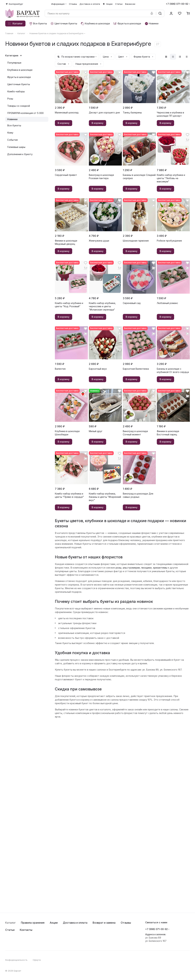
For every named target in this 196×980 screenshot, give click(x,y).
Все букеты (14, 125)
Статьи (10, 930)
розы (118, 568)
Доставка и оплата (75, 923)
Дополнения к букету (20, 154)
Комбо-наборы (16, 91)
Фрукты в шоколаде (19, 77)
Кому (10, 133)
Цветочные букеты (19, 84)
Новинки (12, 119)
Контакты (26, 930)
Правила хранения (33, 923)
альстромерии (131, 568)
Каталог (10, 923)
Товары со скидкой (19, 106)
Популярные (14, 63)
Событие (12, 140)
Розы (10, 99)
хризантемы (160, 568)
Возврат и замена (104, 923)
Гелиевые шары (16, 147)
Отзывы (126, 923)
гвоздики (146, 568)
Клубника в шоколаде (20, 70)
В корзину (64, 123)
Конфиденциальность (16, 960)
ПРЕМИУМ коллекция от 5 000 (25, 113)
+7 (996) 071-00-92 (177, 4)
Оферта (37, 960)
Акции (54, 923)
